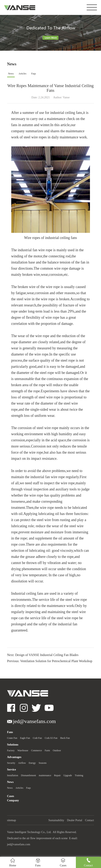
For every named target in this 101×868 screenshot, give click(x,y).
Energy (32, 763)
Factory (11, 750)
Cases (11, 796)
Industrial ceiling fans (27, 593)
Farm (47, 750)
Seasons (43, 763)
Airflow (22, 763)
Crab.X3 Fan (51, 738)
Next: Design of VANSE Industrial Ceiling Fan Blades (43, 655)
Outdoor (57, 750)
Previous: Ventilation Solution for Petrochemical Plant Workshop (50, 661)
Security (11, 763)
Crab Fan (37, 738)
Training (79, 775)
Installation (13, 775)
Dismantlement (29, 775)
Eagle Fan (25, 738)
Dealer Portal (75, 820)
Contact (90, 820)
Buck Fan (65, 738)
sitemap (12, 820)
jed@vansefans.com (19, 844)
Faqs (34, 74)
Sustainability (56, 820)
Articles (22, 74)
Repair (57, 775)
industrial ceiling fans (66, 113)
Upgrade (68, 775)
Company (13, 800)
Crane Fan (12, 738)
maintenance (45, 775)
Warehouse (23, 750)
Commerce (36, 750)
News (11, 74)
